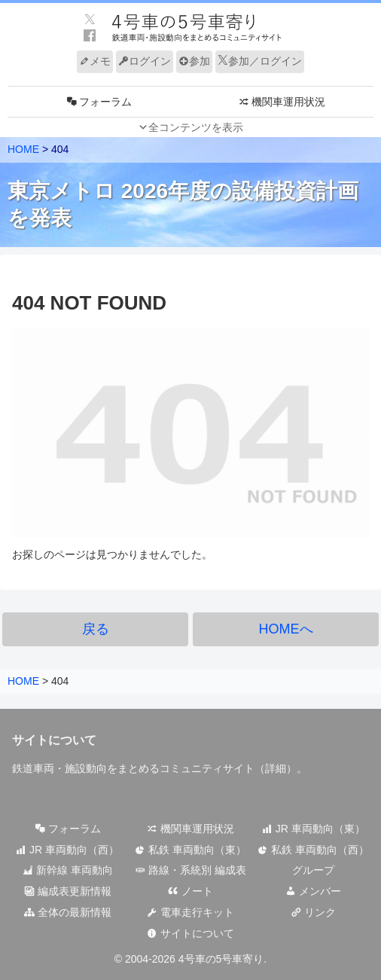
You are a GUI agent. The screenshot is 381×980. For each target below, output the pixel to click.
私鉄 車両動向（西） (313, 850)
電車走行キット (190, 912)
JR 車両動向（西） (67, 850)
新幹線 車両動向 (68, 870)
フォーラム (68, 829)
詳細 (276, 768)
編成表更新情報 (68, 891)
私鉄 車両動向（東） (190, 850)
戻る (96, 629)
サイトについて (190, 933)
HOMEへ (286, 629)
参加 (194, 61)
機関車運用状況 (190, 829)
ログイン (145, 61)
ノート (190, 891)
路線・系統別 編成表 (190, 870)
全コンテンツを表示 (196, 127)
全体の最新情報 (68, 912)
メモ (95, 61)
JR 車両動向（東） (314, 829)
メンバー (313, 891)
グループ (313, 870)
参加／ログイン (260, 61)
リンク (313, 912)
